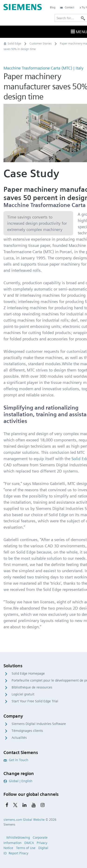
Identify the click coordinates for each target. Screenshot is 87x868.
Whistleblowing (18, 838)
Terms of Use (26, 848)
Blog (53, 7)
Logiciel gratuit (23, 694)
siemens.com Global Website (24, 820)
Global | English (18, 781)
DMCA (29, 843)
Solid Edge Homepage (28, 673)
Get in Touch (16, 760)
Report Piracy (18, 853)
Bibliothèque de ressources (32, 687)
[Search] (83, 18)
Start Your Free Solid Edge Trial (35, 701)
